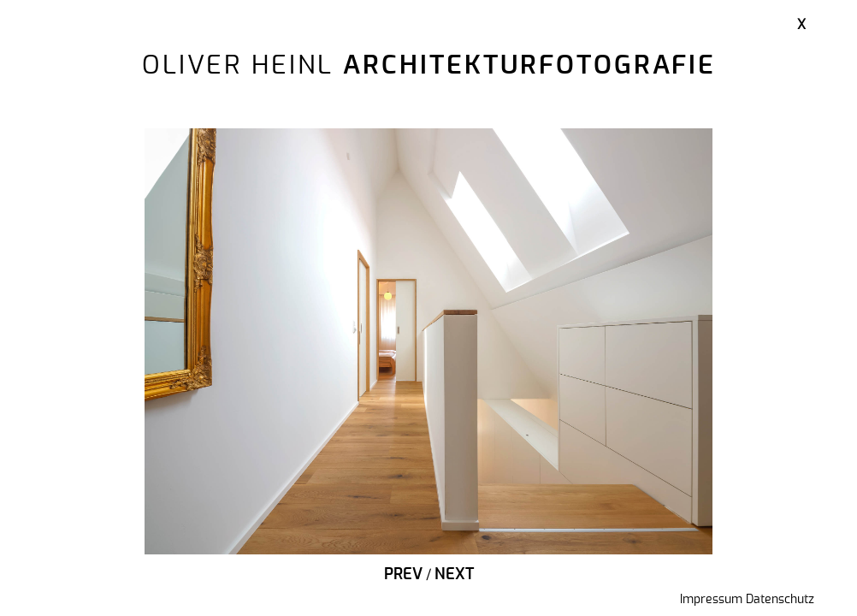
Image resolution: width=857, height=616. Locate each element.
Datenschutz (780, 600)
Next (454, 575)
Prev (403, 575)
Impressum (711, 600)
